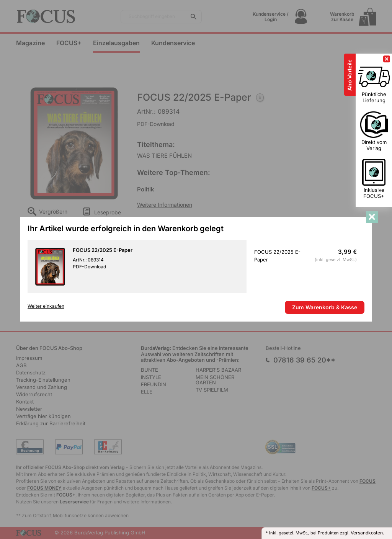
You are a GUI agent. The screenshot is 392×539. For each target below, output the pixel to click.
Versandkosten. (367, 533)
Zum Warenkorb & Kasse (325, 307)
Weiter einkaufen (46, 306)
